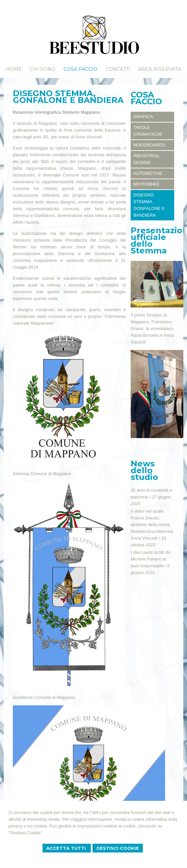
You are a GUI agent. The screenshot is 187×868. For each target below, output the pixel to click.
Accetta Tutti (67, 848)
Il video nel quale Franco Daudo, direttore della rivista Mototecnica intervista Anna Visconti (152, 525)
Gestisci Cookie (118, 848)
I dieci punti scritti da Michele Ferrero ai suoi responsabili (151, 559)
